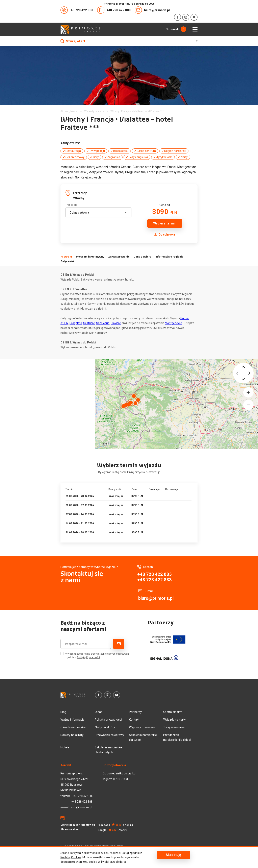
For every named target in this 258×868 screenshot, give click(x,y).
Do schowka (165, 235)
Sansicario (103, 323)
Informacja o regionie (169, 257)
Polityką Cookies (71, 857)
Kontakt (134, 720)
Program (66, 257)
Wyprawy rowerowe (142, 727)
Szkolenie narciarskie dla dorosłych (109, 750)
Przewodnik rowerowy (109, 735)
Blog (63, 712)
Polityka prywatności (108, 720)
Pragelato (76, 323)
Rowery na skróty (72, 735)
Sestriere (89, 323)
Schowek (176, 29)
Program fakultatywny (90, 257)
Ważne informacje (72, 720)
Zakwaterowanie (119, 257)
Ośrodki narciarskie (73, 727)
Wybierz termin (165, 224)
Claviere (116, 323)
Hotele (65, 747)
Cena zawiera (143, 257)
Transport (71, 205)
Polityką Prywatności (88, 657)
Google (113, 830)
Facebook (115, 825)
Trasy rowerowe (174, 727)
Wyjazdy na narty (174, 720)
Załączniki (67, 261)
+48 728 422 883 (77, 10)
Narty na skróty (105, 727)
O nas (99, 712)
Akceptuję (173, 855)
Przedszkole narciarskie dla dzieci (177, 737)
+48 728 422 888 (114, 10)
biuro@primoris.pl (152, 10)
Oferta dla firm (173, 712)
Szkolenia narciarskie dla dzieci (143, 737)
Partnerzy (135, 712)
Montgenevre (173, 323)
